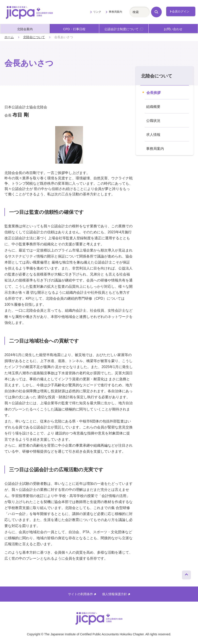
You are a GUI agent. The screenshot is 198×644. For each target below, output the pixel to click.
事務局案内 (115, 12)
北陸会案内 (25, 29)
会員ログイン (181, 11)
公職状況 (153, 121)
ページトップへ (186, 574)
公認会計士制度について (124, 29)
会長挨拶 (154, 93)
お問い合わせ (173, 29)
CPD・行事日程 (74, 29)
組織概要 (153, 107)
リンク (97, 12)
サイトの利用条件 (82, 594)
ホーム (9, 37)
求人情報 (153, 135)
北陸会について (34, 37)
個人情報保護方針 (116, 594)
